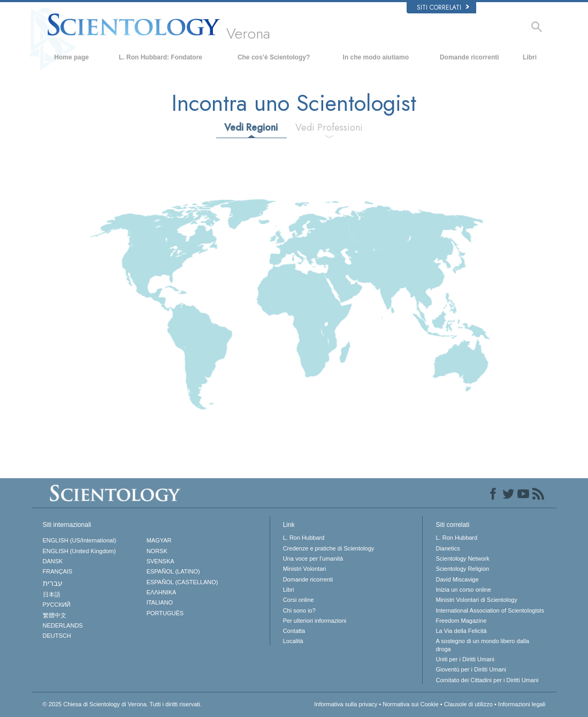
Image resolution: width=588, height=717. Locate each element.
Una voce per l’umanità (313, 558)
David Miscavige (457, 579)
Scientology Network (462, 558)
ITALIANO (160, 602)
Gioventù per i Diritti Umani (471, 669)
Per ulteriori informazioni (315, 621)
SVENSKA (161, 561)
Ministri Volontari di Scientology (476, 600)
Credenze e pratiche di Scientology (329, 548)
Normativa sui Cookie (411, 704)
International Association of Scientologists (490, 610)
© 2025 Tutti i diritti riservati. (122, 704)
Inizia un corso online (463, 590)
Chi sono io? (299, 610)
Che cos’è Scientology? (274, 57)
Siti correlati (443, 7)
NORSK (157, 551)
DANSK (53, 561)
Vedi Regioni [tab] (251, 127)
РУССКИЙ (57, 605)
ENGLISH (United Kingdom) (79, 551)
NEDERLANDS (63, 625)
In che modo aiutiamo (376, 57)
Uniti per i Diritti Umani (465, 659)
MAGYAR (159, 540)
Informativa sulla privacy (346, 704)
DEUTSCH (57, 636)
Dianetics (448, 548)
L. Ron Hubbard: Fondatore (161, 57)
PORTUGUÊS (165, 613)
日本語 (52, 594)
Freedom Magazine (461, 621)
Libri (530, 57)
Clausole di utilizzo (468, 704)
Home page (71, 57)
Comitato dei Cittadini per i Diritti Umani (487, 680)
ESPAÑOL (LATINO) (173, 571)
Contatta (294, 631)
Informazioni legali (522, 704)
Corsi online (299, 600)
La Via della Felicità (461, 631)
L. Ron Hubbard (304, 538)
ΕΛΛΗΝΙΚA (162, 592)
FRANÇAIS (58, 571)
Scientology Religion (462, 569)
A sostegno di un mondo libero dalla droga (482, 645)
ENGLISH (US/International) (80, 540)
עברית (53, 583)
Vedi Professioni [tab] (329, 127)
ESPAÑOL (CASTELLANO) (182, 582)
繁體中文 (55, 615)
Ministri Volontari (305, 569)
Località (293, 641)
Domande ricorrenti (469, 57)
